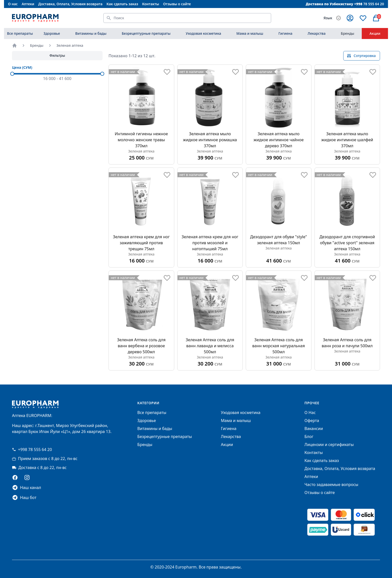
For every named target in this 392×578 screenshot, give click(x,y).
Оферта (312, 420)
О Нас (310, 412)
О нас (13, 4)
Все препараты (20, 33)
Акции (375, 33)
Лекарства (317, 33)
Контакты (150, 4)
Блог (309, 436)
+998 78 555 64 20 (32, 449)
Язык (328, 18)
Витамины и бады (91, 33)
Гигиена (285, 33)
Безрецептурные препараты (146, 33)
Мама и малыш (250, 33)
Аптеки (28, 4)
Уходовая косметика (203, 33)
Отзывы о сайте (177, 4)
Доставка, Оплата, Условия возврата (70, 4)
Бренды (347, 33)
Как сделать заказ (122, 4)
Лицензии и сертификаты (329, 444)
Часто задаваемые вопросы (331, 484)
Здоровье (52, 33)
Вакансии (314, 428)
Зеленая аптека (70, 45)
